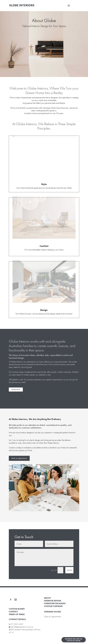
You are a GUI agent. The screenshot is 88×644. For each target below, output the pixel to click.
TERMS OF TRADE (17, 614)
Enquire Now (16, 389)
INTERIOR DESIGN (53, 601)
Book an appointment (19, 458)
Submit (69, 570)
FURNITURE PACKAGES (55, 603)
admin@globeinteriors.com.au (22, 627)
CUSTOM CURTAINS (53, 606)
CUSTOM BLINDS (17, 609)
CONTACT (13, 612)
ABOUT (47, 598)
